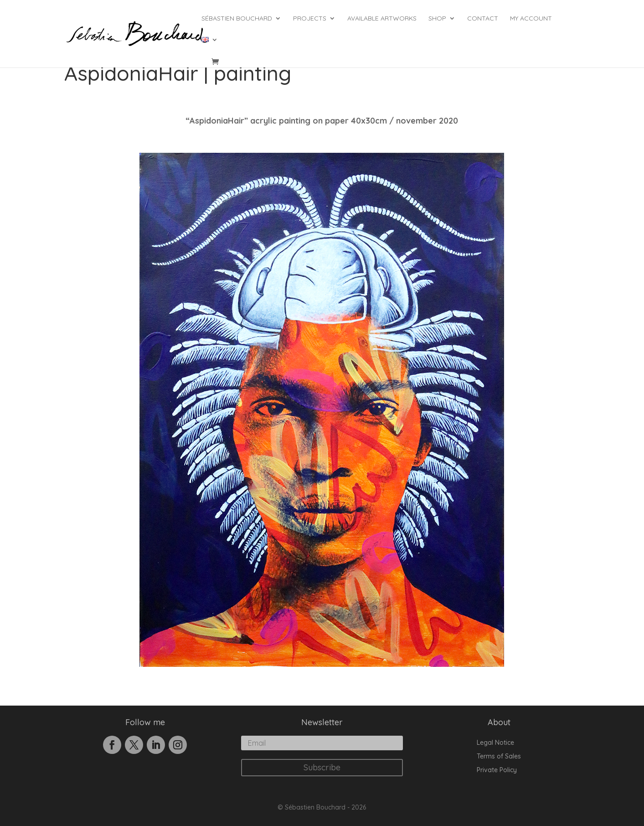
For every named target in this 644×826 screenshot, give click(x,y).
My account (531, 19)
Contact (483, 19)
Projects (310, 19)
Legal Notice (495, 743)
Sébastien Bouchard (237, 19)
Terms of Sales (499, 757)
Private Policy (497, 770)
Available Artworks (382, 19)
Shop (437, 19)
